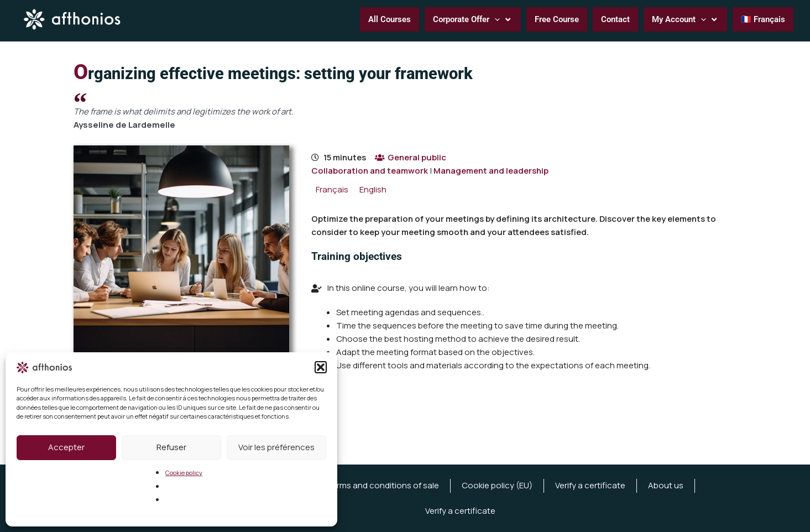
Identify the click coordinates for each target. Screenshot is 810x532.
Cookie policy (184, 473)
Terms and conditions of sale (383, 485)
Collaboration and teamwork (370, 171)
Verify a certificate (590, 485)
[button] (321, 367)
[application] (495, 19)
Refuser (171, 447)
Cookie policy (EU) (497, 485)
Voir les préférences (276, 447)
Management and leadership (491, 171)
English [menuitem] (373, 189)
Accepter (66, 447)
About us (666, 485)
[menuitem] (332, 189)
